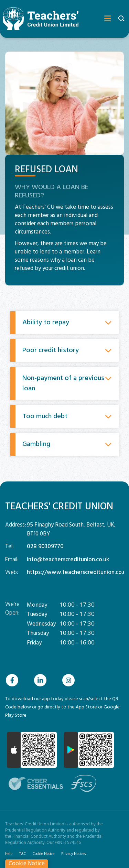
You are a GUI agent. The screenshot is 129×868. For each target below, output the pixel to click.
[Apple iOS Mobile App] (32, 750)
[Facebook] (14, 680)
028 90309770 (45, 547)
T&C (23, 854)
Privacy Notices (73, 854)
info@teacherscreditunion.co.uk (68, 560)
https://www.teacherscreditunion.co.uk (78, 572)
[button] (121, 19)
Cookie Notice (44, 854)
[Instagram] (70, 680)
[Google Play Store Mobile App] (89, 750)
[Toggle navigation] (103, 19)
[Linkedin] (42, 680)
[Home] (38, 19)
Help (9, 854)
